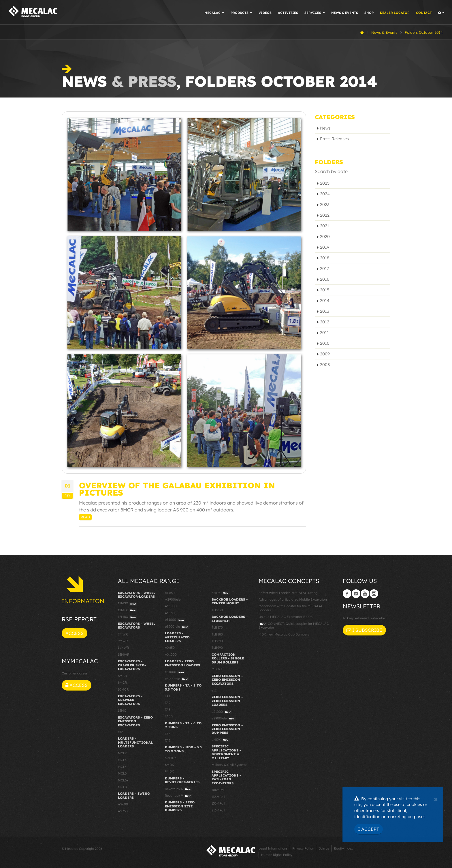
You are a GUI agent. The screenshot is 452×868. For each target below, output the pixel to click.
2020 (325, 237)
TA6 (168, 734)
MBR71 (217, 669)
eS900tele (177, 627)
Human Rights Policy (277, 855)
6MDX (169, 765)
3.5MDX (171, 758)
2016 (325, 279)
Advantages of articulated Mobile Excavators (293, 599)
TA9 (168, 740)
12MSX (128, 603)
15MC (122, 710)
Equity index (343, 848)
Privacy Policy (303, 848)
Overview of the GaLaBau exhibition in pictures (177, 489)
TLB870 (217, 627)
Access (75, 633)
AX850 (170, 648)
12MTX (127, 610)
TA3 (168, 710)
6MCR (122, 676)
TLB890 (217, 641)
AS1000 (171, 606)
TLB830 (217, 610)
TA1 (167, 696)
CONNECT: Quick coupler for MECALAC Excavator (294, 626)
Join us (324, 848)
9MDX (169, 771)
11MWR (123, 648)
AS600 (123, 804)
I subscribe (364, 630)
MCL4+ (123, 767)
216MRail (218, 810)
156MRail (218, 803)
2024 (325, 194)
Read (85, 517)
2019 (325, 247)
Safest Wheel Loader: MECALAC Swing (288, 593)
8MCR (122, 683)
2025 (325, 183)
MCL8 (122, 787)
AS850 (170, 593)
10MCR (123, 689)
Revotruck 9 (178, 796)
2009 (325, 354)
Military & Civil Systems (229, 765)
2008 (325, 365)
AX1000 (171, 655)
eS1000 (175, 620)
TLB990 (217, 648)
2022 (325, 215)
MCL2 (122, 753)
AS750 (123, 811)
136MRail (218, 797)
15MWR (124, 655)
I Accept (369, 829)
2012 (325, 322)
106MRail (219, 790)
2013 (325, 311)
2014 (325, 301)
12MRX (128, 617)
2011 (324, 333)
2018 (325, 258)
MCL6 (122, 773)
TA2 (168, 703)
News (325, 128)
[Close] (436, 799)
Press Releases (334, 139)
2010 (325, 343)
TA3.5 (169, 716)
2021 (325, 226)
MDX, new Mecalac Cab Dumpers (284, 634)
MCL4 (122, 760)
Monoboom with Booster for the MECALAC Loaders (291, 608)
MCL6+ (123, 780)
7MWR (123, 634)
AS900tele (173, 599)
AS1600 (171, 613)
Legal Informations (273, 848)
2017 (324, 269)
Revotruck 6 (178, 789)
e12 (120, 732)
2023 (325, 205)
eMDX (221, 593)
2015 (325, 290)
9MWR (123, 641)
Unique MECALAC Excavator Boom (286, 617)
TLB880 (217, 634)
